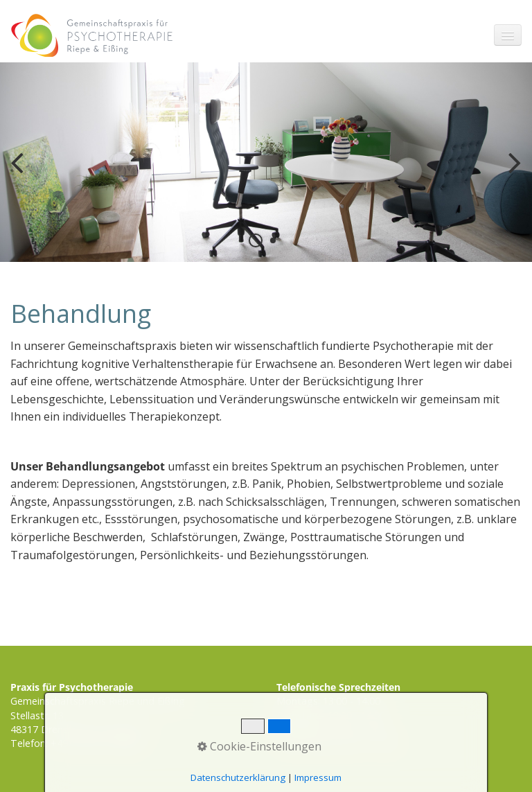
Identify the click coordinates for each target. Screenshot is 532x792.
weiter (511, 173)
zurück (21, 173)
